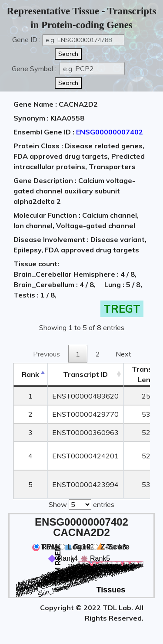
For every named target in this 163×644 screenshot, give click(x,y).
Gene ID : (26, 39)
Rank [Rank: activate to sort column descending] (30, 374)
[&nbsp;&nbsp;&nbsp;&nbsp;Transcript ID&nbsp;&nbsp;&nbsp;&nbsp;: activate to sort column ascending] (85, 374)
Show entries (81, 503)
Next (123, 354)
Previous (47, 354)
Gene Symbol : (35, 69)
